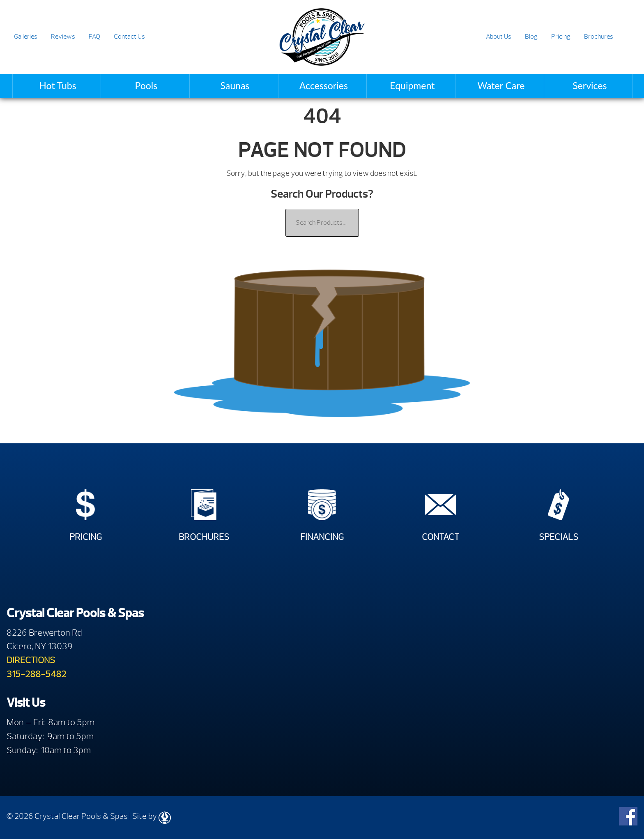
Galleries (26, 37)
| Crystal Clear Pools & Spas (322, 37)
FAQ (94, 37)
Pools (146, 85)
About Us (499, 37)
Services (590, 85)
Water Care (501, 85)
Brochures (599, 37)
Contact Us (129, 37)
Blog (531, 37)
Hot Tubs (57, 85)
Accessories (324, 85)
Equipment (412, 85)
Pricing (561, 37)
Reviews (63, 37)
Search (628, 37)
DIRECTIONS (31, 660)
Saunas (235, 85)
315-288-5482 (36, 674)
